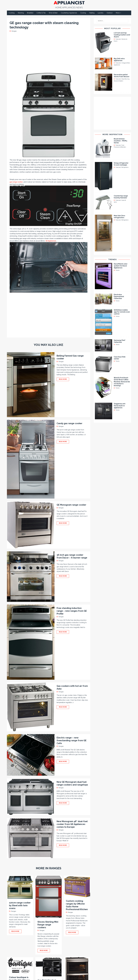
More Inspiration (112, 134)
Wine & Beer (53, 13)
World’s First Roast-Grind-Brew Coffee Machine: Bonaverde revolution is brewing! (122, 382)
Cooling (83, 13)
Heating (92, 13)
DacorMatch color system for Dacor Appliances (121, 266)
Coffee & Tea (41, 13)
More (118, 13)
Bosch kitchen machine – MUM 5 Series (120, 141)
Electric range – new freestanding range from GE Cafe (72, 740)
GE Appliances (51, 241)
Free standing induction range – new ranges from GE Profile (72, 611)
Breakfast (30, 13)
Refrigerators (125, 167)
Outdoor (110, 13)
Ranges (14, 31)
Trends (112, 260)
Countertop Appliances (69, 13)
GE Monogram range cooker (71, 505)
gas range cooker (16, 182)
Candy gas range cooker (69, 423)
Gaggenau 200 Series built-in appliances (120, 406)
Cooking (12, 13)
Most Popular (112, 28)
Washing (21, 13)
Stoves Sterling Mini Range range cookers (48, 925)
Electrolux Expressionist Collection (119, 297)
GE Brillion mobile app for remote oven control (122, 312)
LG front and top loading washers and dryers (122, 35)
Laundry (101, 13)
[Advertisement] (49, 52)
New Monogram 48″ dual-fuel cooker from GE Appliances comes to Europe (72, 824)
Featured (118, 39)
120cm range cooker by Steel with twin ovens (20, 905)
